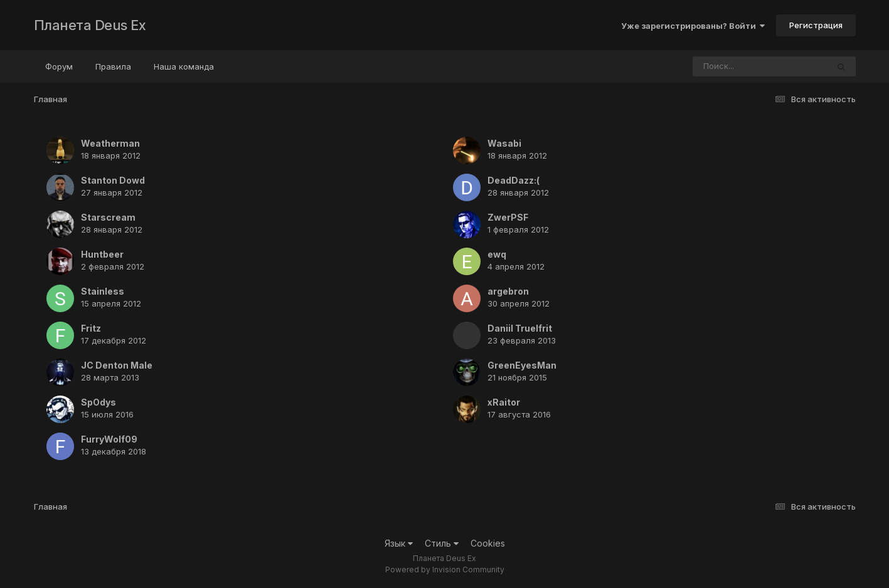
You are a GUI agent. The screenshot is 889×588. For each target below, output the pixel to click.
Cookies (488, 543)
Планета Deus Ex (90, 25)
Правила (113, 66)
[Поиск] (737, 66)
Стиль (442, 543)
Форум (59, 66)
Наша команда (184, 66)
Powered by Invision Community (445, 570)
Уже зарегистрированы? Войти (693, 26)
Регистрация (816, 25)
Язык (399, 543)
